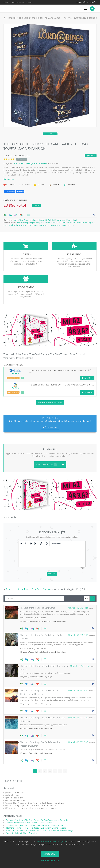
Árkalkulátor (82, 2)
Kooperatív (41, 223)
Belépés (93, 2)
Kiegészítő (42, 220)
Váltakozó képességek (26, 223)
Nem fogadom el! (50, 860)
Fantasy (27, 220)
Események (8, 225)
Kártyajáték (18, 220)
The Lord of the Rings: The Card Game (31, 163)
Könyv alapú (72, 220)
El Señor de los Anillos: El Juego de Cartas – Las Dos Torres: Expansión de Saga (39, 811)
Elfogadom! (50, 854)
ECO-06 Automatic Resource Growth (42, 225)
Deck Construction (66, 225)
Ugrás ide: (91, 156)
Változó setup (20, 225)
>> (65, 752)
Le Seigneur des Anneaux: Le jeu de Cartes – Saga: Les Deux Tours (34, 806)
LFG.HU (29, 2)
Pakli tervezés (52, 223)
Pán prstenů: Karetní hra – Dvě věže (21, 814)
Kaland (34, 220)
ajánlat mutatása (50, 402)
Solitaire (62, 223)
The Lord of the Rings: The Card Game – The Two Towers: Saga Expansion (59, 18)
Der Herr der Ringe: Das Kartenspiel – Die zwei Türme (29, 803)
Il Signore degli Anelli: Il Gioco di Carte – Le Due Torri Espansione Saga (36, 809)
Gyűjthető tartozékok (57, 220)
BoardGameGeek (18, 2)
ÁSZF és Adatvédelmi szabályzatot (51, 842)
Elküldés (52, 554)
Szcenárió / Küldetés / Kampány (81, 223)
